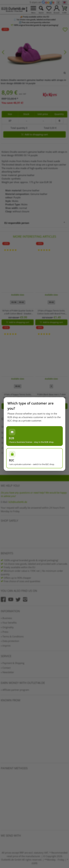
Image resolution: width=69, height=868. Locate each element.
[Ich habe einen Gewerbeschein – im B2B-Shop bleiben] (34, 436)
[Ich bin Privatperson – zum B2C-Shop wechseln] (34, 458)
